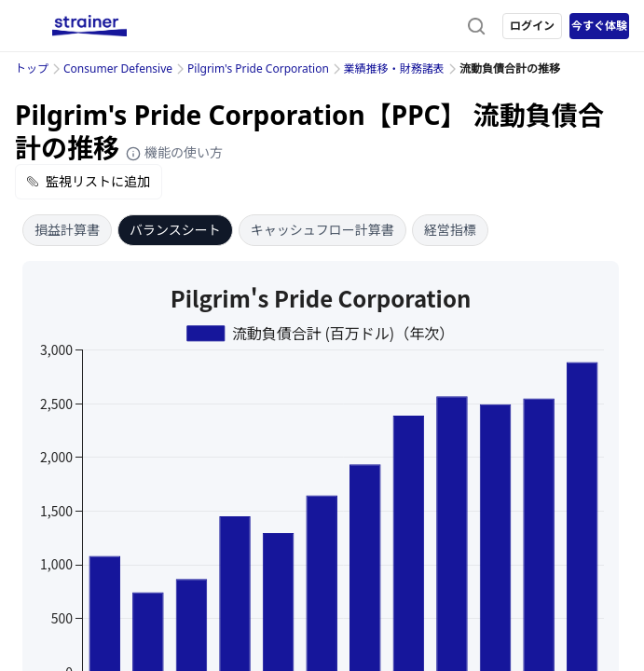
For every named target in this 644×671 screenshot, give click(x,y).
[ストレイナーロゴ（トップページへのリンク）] (89, 26)
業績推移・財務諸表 (394, 68)
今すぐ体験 (599, 26)
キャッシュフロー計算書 (322, 230)
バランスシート (175, 230)
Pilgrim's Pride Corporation (258, 68)
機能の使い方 (174, 152)
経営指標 (450, 230)
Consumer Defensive (118, 68)
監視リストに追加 (89, 181)
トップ (32, 68)
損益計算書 (67, 230)
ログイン (532, 26)
